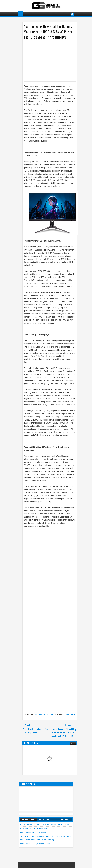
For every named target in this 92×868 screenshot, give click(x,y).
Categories (64, 819)
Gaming (46, 714)
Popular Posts (46, 819)
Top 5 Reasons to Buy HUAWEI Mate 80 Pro (37, 829)
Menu (20, 14)
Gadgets (38, 714)
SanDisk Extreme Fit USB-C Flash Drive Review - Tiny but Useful (44, 825)
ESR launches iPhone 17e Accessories (35, 833)
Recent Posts (28, 819)
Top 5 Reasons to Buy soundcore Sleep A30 (37, 844)
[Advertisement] (47, 60)
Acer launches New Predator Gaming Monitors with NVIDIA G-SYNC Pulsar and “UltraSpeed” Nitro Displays (48, 32)
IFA (52, 714)
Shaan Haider (70, 714)
